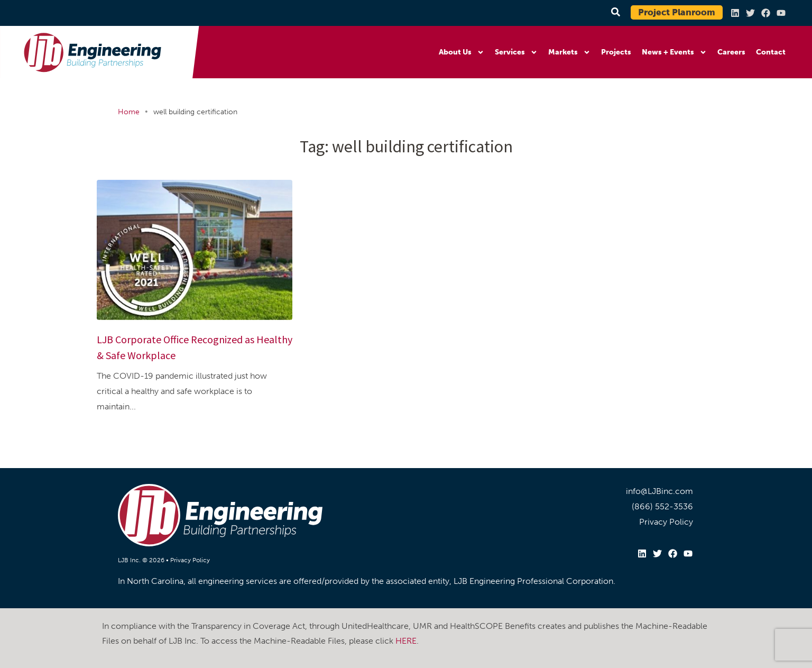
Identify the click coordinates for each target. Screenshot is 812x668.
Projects (616, 52)
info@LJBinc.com (659, 491)
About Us (462, 52)
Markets (569, 52)
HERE (406, 641)
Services (516, 52)
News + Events (674, 52)
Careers (731, 52)
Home (129, 112)
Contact (771, 52)
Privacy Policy (190, 560)
